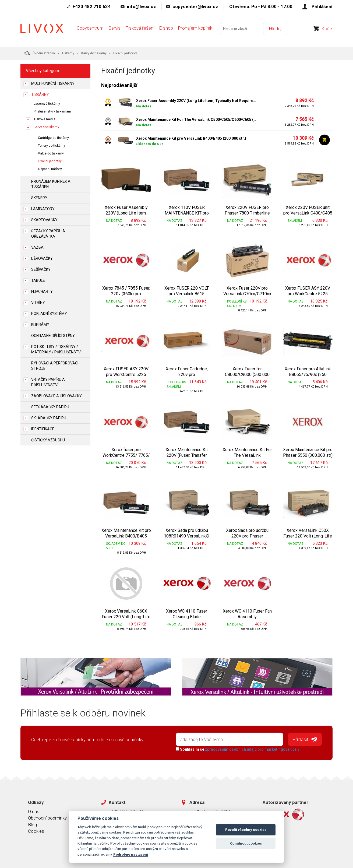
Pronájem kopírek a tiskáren (51, 184)
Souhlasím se (237, 749)
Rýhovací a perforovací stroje (55, 366)
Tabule (38, 280)
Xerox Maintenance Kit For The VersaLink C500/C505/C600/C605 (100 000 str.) (197, 120)
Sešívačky (41, 269)
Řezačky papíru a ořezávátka (48, 234)
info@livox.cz (142, 6)
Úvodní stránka (40, 53)
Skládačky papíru (49, 418)
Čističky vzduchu (48, 440)
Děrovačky (42, 258)
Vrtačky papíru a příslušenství (48, 382)
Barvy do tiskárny (94, 53)
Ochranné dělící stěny (53, 336)
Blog (32, 824)
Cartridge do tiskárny (53, 138)
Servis (114, 29)
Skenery (39, 198)
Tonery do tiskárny (52, 146)
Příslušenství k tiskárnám (52, 111)
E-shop (166, 29)
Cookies (36, 831)
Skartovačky (44, 220)
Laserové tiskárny (47, 104)
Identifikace (43, 429)
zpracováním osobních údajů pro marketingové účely (252, 749)
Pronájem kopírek (195, 29)
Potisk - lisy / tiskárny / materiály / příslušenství (56, 349)
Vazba (37, 247)
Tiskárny (68, 53)
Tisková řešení (140, 29)
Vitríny (38, 303)
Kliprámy (40, 325)
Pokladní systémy (49, 314)
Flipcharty (42, 291)
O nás (34, 811)
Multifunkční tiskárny (53, 83)
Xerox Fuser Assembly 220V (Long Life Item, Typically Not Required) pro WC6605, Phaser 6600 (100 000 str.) (197, 101)
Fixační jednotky (50, 161)
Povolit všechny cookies (246, 830)
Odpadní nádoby (50, 169)
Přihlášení (322, 6)
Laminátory (43, 209)
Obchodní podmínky (47, 818)
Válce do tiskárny (51, 153)
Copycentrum (90, 29)
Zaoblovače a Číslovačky (57, 396)
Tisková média (45, 119)
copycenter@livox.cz (195, 6)
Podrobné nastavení (131, 854)
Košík (327, 29)
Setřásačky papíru (50, 407)
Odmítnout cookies (246, 843)
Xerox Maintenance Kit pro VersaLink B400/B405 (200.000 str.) (191, 138)
